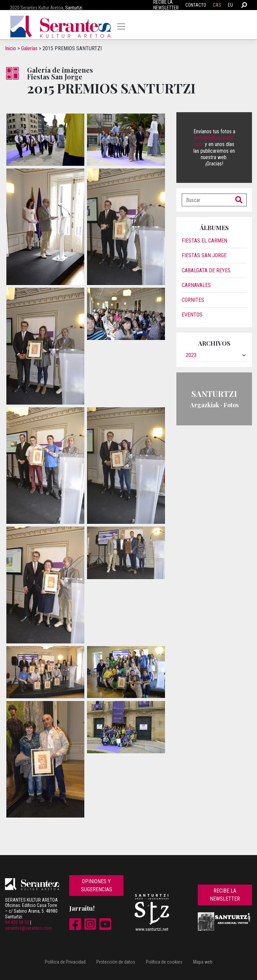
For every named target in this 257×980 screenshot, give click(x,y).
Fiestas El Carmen (204, 241)
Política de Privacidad (65, 962)
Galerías (29, 48)
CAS (217, 5)
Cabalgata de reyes (206, 270)
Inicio (11, 48)
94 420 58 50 (17, 922)
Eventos (192, 315)
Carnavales (196, 285)
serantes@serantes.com (28, 928)
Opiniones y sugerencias (97, 885)
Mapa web (203, 962)
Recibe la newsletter (225, 895)
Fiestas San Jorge (204, 255)
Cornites (193, 300)
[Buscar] (207, 200)
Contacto (196, 5)
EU (230, 5)
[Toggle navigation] (121, 26)
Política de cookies (164, 962)
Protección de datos (116, 962)
